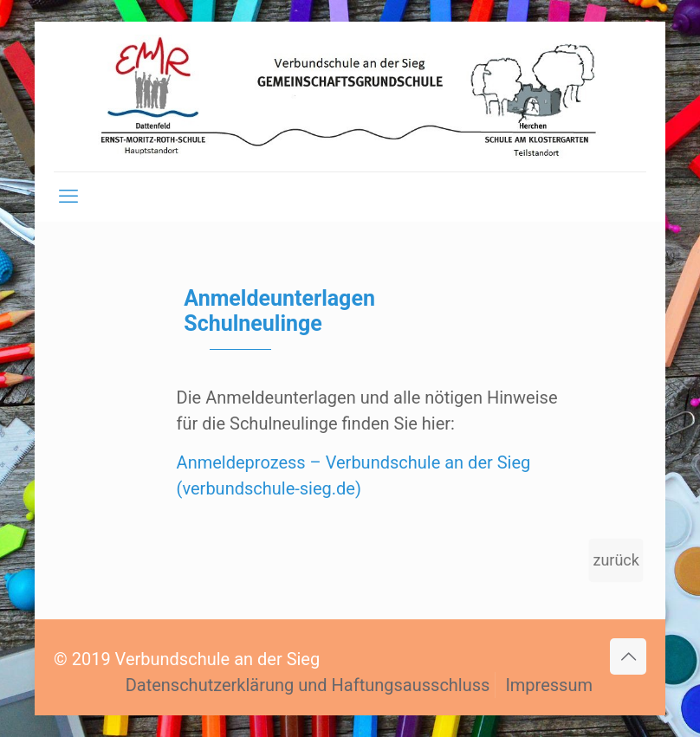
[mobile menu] (68, 197)
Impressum (549, 685)
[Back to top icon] (628, 656)
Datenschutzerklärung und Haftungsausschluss (308, 685)
